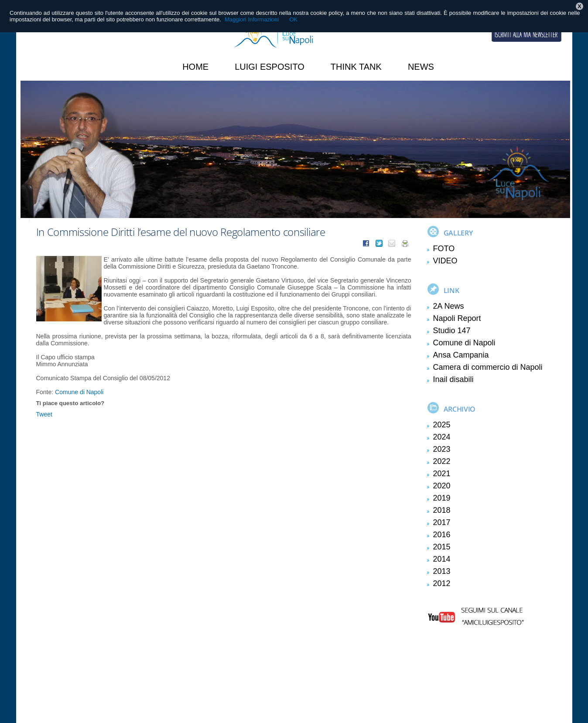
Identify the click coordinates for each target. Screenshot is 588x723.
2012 (442, 583)
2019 (442, 498)
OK (293, 19)
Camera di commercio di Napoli (488, 367)
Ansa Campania (461, 355)
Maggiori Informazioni (252, 19)
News (421, 67)
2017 (442, 522)
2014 (442, 559)
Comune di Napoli (79, 392)
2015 (442, 547)
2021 (442, 474)
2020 (442, 486)
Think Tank (356, 67)
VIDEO (445, 261)
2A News (449, 306)
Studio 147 (452, 331)
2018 (442, 510)
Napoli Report (457, 318)
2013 (442, 571)
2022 (442, 461)
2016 (442, 535)
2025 (442, 425)
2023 (442, 449)
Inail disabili (453, 379)
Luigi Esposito (270, 67)
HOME (195, 67)
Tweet (44, 414)
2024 (442, 437)
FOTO (444, 249)
